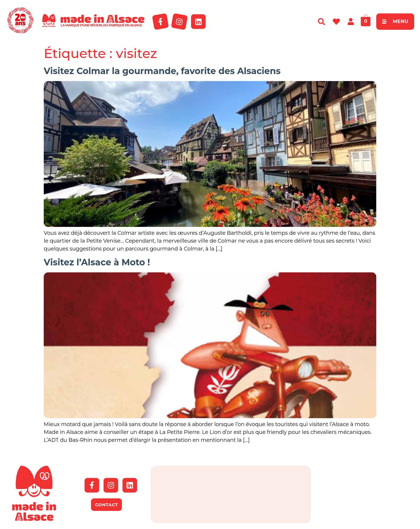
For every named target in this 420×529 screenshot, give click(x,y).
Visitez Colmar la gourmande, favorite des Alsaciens (162, 71)
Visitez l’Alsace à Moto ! (97, 262)
